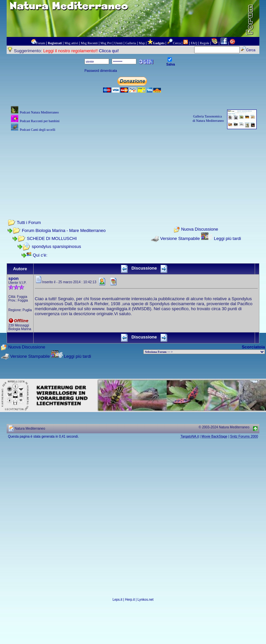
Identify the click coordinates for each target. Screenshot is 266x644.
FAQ (194, 43)
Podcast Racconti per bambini (40, 121)
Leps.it (117, 600)
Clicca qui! (109, 51)
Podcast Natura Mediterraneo (39, 112)
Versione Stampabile (180, 238)
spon (13, 278)
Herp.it (130, 600)
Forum (41, 43)
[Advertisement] (133, 166)
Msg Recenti (89, 43)
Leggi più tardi (227, 238)
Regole (204, 43)
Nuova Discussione (200, 229)
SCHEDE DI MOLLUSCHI (52, 238)
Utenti (119, 43)
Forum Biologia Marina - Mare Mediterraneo (64, 230)
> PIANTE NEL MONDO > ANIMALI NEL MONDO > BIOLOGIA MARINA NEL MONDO (204, 352)
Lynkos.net (146, 600)
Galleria (131, 43)
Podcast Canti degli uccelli (37, 130)
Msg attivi (71, 43)
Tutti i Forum (29, 222)
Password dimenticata (101, 71)
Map (142, 43)
